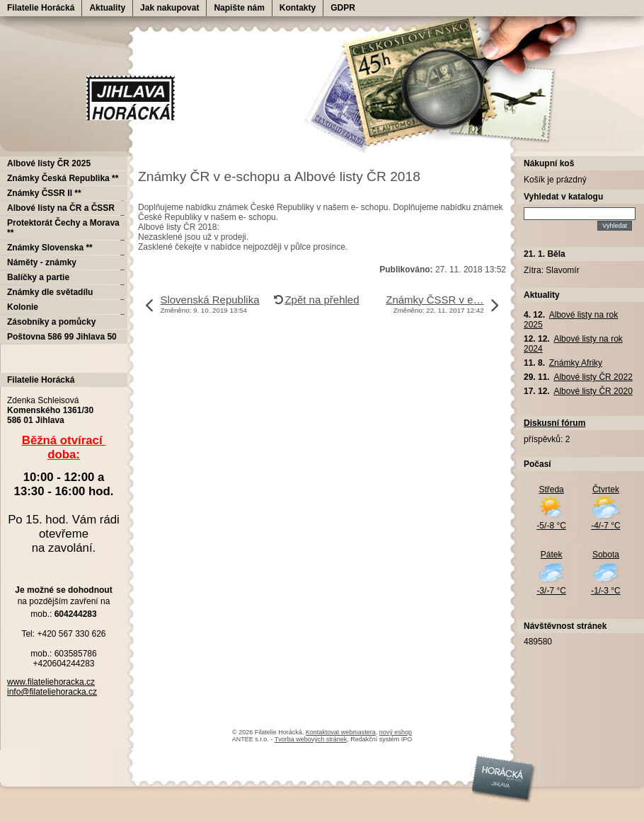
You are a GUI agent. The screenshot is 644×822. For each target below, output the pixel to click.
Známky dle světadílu (50, 292)
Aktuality (107, 8)
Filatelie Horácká (41, 8)
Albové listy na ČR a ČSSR (61, 208)
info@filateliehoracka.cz (52, 692)
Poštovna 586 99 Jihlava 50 (62, 337)
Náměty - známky (42, 262)
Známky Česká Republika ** (63, 178)
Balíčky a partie (38, 277)
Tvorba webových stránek (311, 739)
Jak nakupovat (169, 8)
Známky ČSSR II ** (44, 193)
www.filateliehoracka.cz (51, 682)
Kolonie (23, 307)
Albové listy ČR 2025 (49, 163)
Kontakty (298, 8)
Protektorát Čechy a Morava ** (63, 228)
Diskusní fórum (554, 423)
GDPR (343, 8)
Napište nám (239, 8)
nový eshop (396, 732)
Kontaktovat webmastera (341, 732)
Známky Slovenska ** (50, 248)
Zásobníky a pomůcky (51, 322)
